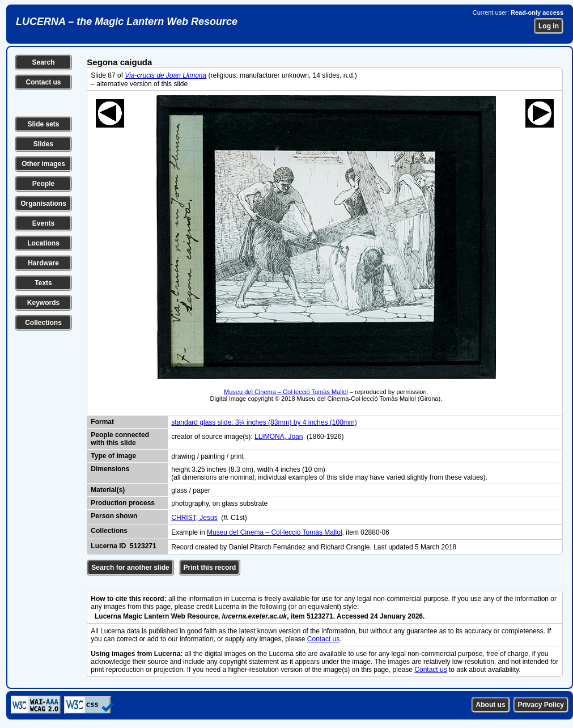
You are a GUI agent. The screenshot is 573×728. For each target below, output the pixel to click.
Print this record (210, 568)
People (43, 184)
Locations (43, 243)
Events (43, 223)
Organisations (43, 204)
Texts (43, 283)
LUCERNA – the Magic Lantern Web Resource (127, 22)
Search (43, 62)
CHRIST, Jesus (194, 518)
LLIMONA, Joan (279, 437)
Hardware (43, 263)
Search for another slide (130, 568)
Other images (43, 164)
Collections (43, 323)
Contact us (43, 82)
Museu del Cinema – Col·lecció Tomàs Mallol (286, 392)
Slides (43, 144)
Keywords (43, 303)
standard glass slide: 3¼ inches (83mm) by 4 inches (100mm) (264, 422)
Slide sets (43, 124)
